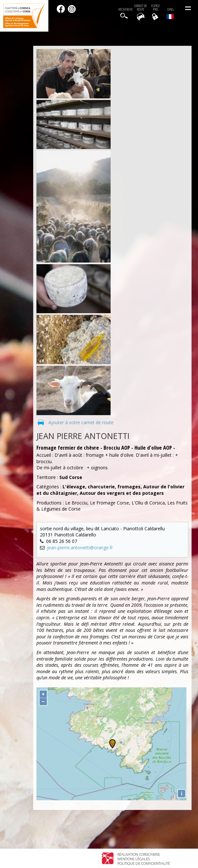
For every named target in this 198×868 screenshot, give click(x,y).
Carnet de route (141, 8)
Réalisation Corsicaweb (139, 854)
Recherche (126, 10)
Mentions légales (134, 859)
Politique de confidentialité (144, 863)
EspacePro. (156, 8)
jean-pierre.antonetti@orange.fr (80, 548)
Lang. (170, 13)
